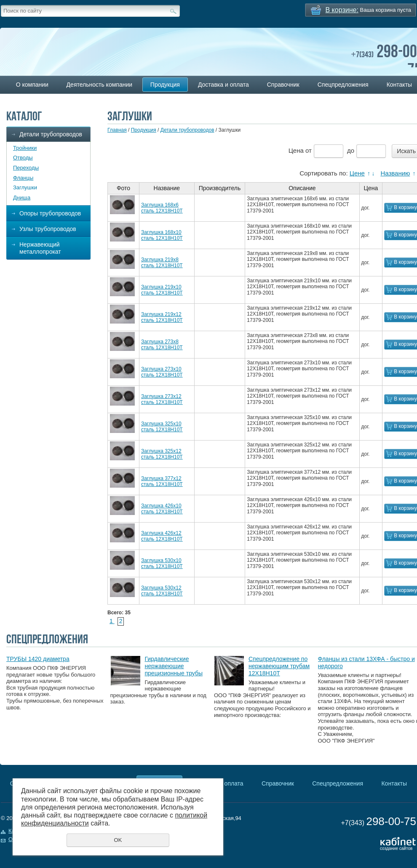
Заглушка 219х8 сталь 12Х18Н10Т (162, 263)
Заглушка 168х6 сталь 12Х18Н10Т (162, 208)
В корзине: (342, 10)
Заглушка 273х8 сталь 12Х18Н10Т (162, 345)
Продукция (165, 85)
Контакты (394, 783)
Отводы (23, 158)
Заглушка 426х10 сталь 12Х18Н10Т (162, 509)
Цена (296, 150)
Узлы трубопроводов (48, 229)
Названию (395, 173)
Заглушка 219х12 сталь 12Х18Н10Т (162, 317)
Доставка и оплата (223, 85)
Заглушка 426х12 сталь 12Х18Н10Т (162, 536)
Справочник (283, 85)
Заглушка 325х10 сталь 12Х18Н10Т (162, 427)
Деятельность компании (99, 85)
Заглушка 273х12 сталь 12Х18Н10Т (162, 399)
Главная (117, 130)
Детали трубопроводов (51, 134)
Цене (357, 173)
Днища (22, 198)
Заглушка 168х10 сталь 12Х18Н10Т (162, 235)
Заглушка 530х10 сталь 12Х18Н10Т (162, 563)
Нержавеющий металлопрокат (40, 248)
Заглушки (25, 187)
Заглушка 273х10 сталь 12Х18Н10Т (162, 372)
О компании (32, 85)
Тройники (25, 148)
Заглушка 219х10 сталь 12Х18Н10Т (162, 290)
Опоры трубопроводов (50, 213)
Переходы (26, 168)
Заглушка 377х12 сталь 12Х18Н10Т (162, 481)
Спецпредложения (343, 85)
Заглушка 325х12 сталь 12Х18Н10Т (162, 454)
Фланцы (23, 178)
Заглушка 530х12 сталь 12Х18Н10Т (162, 591)
